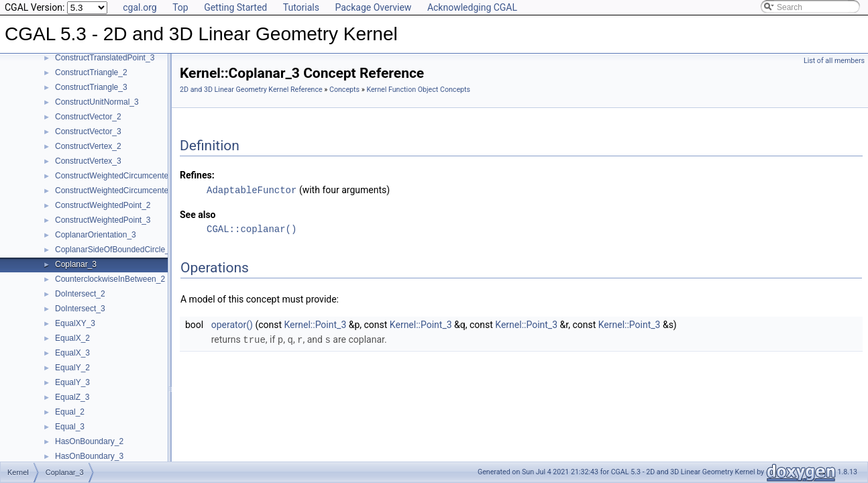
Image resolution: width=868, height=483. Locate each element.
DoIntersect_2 (80, 294)
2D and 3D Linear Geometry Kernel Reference (251, 90)
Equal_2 (70, 412)
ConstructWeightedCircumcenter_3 (118, 191)
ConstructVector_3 (88, 131)
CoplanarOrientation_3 (96, 235)
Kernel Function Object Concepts (418, 90)
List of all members (834, 61)
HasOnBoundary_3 (89, 456)
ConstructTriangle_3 (91, 87)
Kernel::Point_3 (316, 324)
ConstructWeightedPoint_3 (103, 220)
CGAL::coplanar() (252, 228)
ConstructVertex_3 (88, 161)
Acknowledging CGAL (472, 7)
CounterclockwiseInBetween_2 (110, 279)
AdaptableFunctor (252, 190)
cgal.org (140, 7)
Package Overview (373, 7)
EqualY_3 (72, 382)
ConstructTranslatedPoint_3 (105, 58)
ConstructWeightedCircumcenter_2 (118, 176)
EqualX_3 (72, 353)
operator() (232, 324)
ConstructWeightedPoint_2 (103, 205)
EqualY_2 (72, 368)
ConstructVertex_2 (88, 146)
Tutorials (301, 7)
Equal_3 (70, 427)
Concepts (344, 90)
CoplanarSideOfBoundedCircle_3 (114, 250)
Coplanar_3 (76, 264)
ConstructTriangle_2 (91, 72)
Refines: (197, 175)
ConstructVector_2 (88, 117)
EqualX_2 (72, 338)
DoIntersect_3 (80, 309)
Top (180, 7)
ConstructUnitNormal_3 (97, 102)
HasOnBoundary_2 (89, 441)
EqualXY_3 (75, 323)
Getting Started (235, 7)
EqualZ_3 (72, 397)
